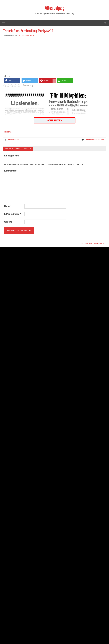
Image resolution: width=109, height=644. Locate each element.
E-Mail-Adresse (12, 214)
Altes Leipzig (54, 8)
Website (8, 222)
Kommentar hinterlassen (94, 140)
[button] (12, 81)
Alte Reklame (13, 140)
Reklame (8, 132)
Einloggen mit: (11, 156)
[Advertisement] (54, 55)
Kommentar (11, 171)
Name (8, 206)
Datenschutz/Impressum (93, 243)
